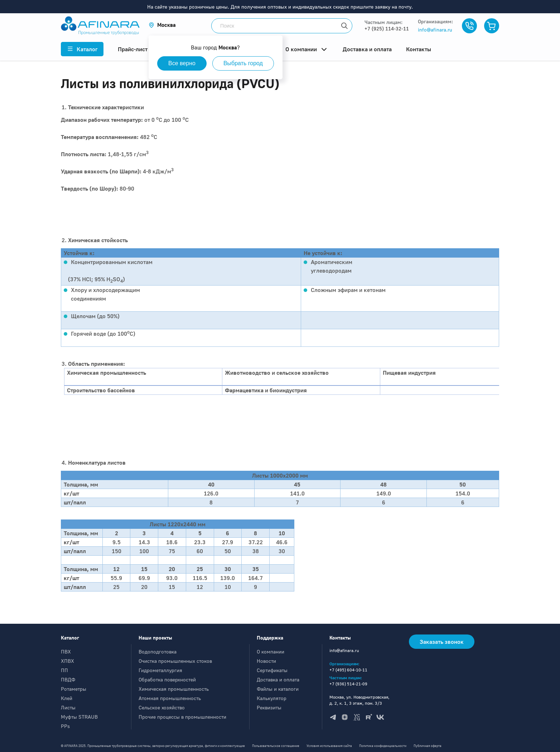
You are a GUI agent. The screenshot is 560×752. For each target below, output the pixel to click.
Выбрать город (243, 63)
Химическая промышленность (174, 689)
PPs (65, 726)
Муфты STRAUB (79, 717)
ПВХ (66, 652)
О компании (271, 652)
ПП (64, 670)
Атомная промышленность (170, 698)
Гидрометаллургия (160, 670)
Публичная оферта (428, 746)
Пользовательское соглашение (276, 746)
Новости (266, 661)
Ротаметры (74, 689)
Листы (68, 707)
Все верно (182, 63)
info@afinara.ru (435, 30)
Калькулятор (272, 698)
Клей (67, 698)
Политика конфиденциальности (383, 746)
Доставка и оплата (278, 679)
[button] (162, 25)
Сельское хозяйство (162, 707)
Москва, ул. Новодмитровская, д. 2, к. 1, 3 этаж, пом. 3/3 (359, 700)
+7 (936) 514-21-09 (348, 684)
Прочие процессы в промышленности (182, 717)
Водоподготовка (158, 652)
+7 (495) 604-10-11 (348, 670)
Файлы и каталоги (278, 689)
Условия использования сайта (329, 746)
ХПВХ (67, 661)
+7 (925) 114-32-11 (387, 28)
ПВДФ (68, 679)
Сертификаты (272, 670)
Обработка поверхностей (167, 679)
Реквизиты (269, 707)
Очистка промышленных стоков (175, 661)
